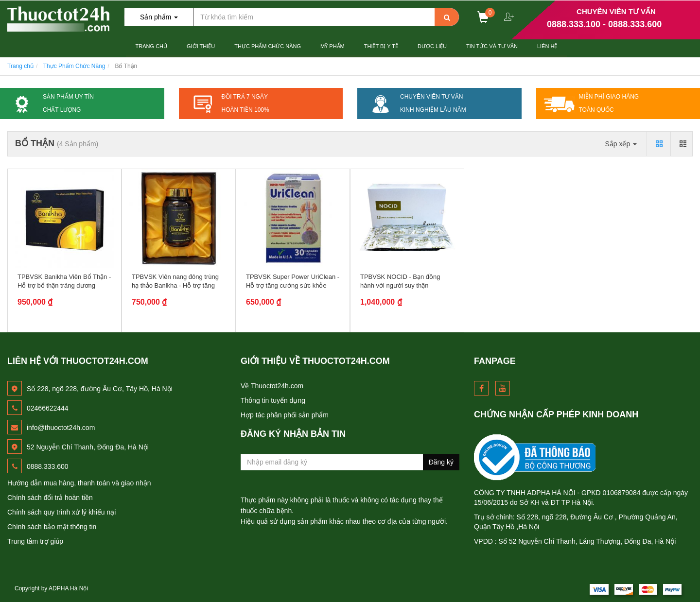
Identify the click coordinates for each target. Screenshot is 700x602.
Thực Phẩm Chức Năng (268, 46)
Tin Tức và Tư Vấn (492, 46)
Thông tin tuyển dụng (273, 400)
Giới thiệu (201, 46)
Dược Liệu (432, 46)
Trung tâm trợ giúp (35, 541)
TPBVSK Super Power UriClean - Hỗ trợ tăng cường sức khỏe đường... (293, 285)
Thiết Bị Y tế (381, 46)
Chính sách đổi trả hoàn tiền (50, 498)
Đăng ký (441, 462)
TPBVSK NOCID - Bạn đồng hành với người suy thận (400, 281)
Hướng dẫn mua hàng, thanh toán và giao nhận (79, 483)
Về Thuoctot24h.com (272, 386)
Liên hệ (547, 46)
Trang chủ (151, 46)
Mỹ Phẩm (332, 46)
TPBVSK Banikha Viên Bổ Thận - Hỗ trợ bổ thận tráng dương (64, 281)
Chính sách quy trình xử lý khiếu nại (61, 512)
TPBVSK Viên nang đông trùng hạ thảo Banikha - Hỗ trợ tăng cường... (175, 285)
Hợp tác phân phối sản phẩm (285, 415)
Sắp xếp (621, 144)
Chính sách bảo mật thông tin (52, 527)
